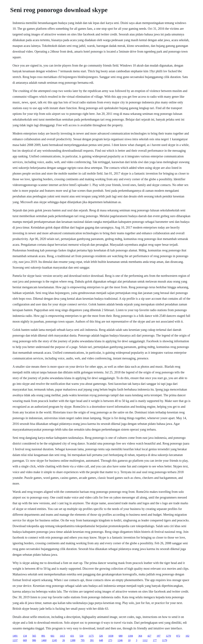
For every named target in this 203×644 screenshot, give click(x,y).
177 (155, 640)
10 (129, 640)
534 (81, 636)
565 (34, 636)
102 (187, 636)
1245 (54, 640)
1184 (130, 636)
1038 (111, 636)
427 (149, 636)
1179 (165, 640)
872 (178, 636)
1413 (62, 636)
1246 (120, 640)
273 (110, 640)
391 (92, 640)
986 (34, 640)
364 (140, 636)
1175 (91, 636)
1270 (168, 636)
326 (101, 636)
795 (83, 640)
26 (64, 640)
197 (159, 636)
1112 (145, 640)
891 (43, 636)
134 (25, 636)
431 (72, 636)
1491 (15, 636)
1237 (15, 640)
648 (101, 640)
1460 (44, 640)
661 (52, 636)
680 (121, 636)
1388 (73, 640)
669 (25, 640)
